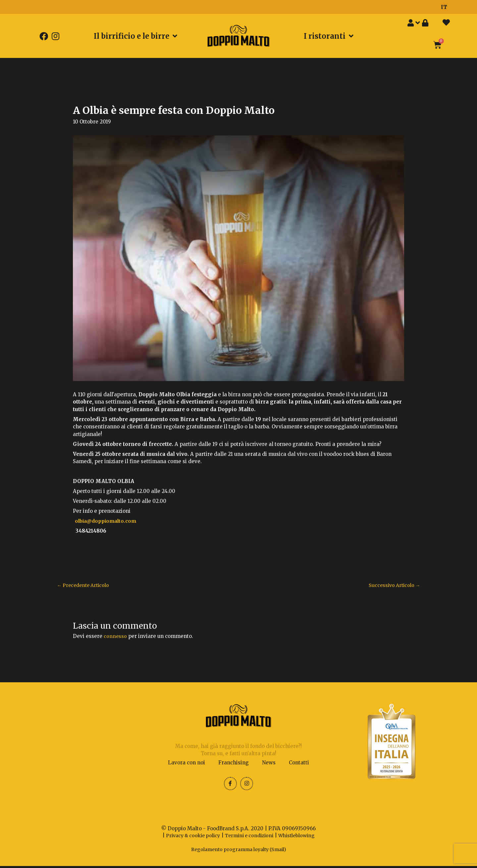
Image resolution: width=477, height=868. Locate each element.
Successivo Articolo (393, 585)
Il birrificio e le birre (135, 36)
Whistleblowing (301, 838)
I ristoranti (329, 36)
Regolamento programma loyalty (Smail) (238, 851)
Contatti (299, 763)
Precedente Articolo (85, 585)
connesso (115, 636)
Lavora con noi (186, 763)
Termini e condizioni (250, 838)
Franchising (234, 763)
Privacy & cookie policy (189, 838)
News (269, 763)
